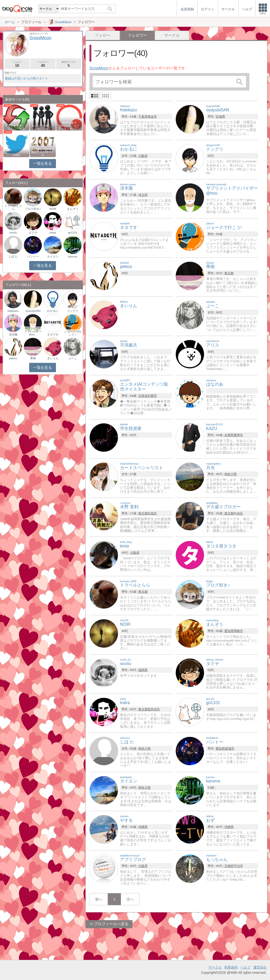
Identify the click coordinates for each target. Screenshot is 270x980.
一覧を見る (42, 163)
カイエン (53, 256)
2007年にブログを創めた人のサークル (43, 152)
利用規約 (231, 967)
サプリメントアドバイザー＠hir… (33, 332)
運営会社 (260, 967)
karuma (72, 256)
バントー (33, 256)
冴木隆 (13, 335)
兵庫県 (229, 435)
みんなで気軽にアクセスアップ (43, 127)
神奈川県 (231, 474)
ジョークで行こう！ (73, 333)
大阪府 (143, 156)
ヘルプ (245, 967)
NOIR (53, 209)
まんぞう (73, 209)
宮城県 (220, 117)
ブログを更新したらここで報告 (16, 127)
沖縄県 (143, 827)
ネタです (53, 335)
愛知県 (229, 631)
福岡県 (143, 670)
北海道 (143, 396)
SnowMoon (99, 68)
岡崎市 (238, 631)
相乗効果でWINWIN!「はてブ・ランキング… (69, 126)
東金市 (152, 117)
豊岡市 (238, 435)
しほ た (13, 256)
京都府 (229, 866)
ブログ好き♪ (33, 209)
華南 (33, 358)
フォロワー (43, 64)
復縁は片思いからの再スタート (27, 78)
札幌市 (152, 396)
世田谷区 (154, 709)
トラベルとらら (13, 207)
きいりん (53, 358)
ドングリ (73, 311)
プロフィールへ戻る (111, 924)
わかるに (53, 311)
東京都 (229, 273)
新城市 (230, 749)
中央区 (238, 513)
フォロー (103, 35)
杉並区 (152, 513)
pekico (13, 358)
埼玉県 (143, 195)
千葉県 (143, 117)
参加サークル (69, 64)
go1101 (72, 233)
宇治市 (238, 866)
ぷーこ (73, 358)
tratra (53, 233)
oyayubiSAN (33, 311)
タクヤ (33, 233)
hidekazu (13, 311)
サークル (172, 35)
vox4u (13, 233)
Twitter (17, 155)
